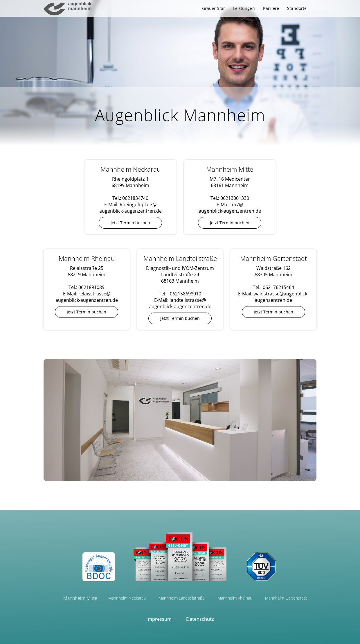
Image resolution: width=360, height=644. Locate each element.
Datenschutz (200, 619)
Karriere (271, 8)
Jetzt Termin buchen (130, 223)
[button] (214, 8)
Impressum (159, 619)
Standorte (297, 8)
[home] (67, 9)
